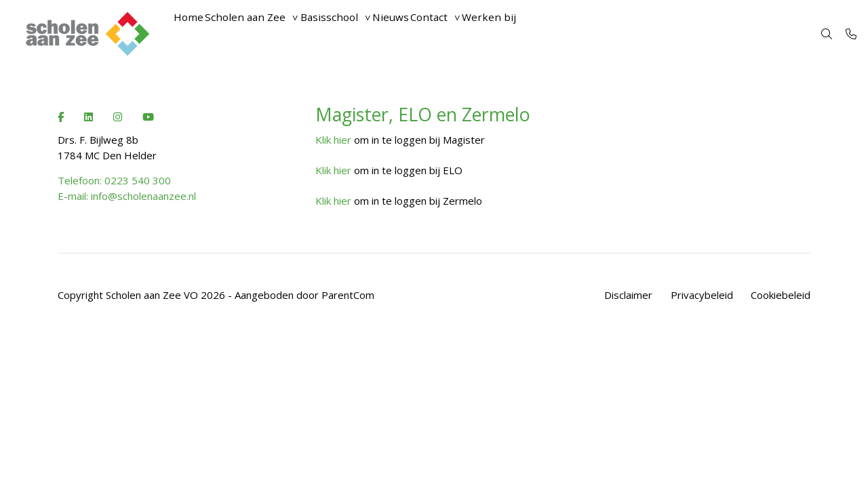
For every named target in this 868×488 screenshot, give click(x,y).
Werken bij (565, 34)
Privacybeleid (702, 295)
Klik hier (333, 140)
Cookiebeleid (781, 295)
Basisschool (364, 34)
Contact (492, 34)
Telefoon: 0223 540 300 (114, 180)
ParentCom (348, 295)
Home (195, 34)
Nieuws (439, 34)
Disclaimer (628, 295)
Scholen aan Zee (265, 34)
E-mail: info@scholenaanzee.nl (127, 196)
